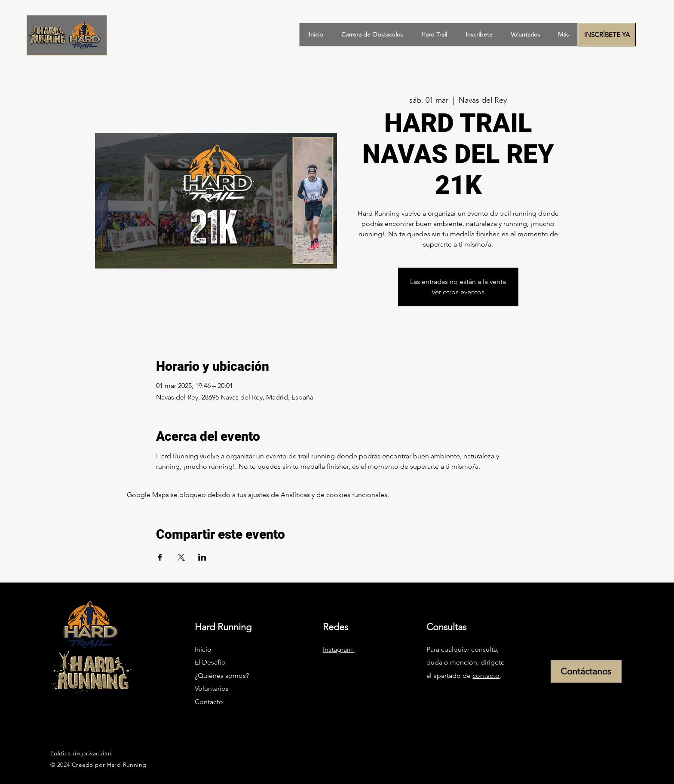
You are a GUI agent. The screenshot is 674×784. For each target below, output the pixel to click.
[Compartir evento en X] (181, 557)
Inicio (203, 649)
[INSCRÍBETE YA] (607, 35)
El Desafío (211, 662)
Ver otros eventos (458, 292)
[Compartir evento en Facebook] (160, 557)
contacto (486, 676)
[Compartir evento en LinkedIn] (202, 557)
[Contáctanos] (586, 671)
